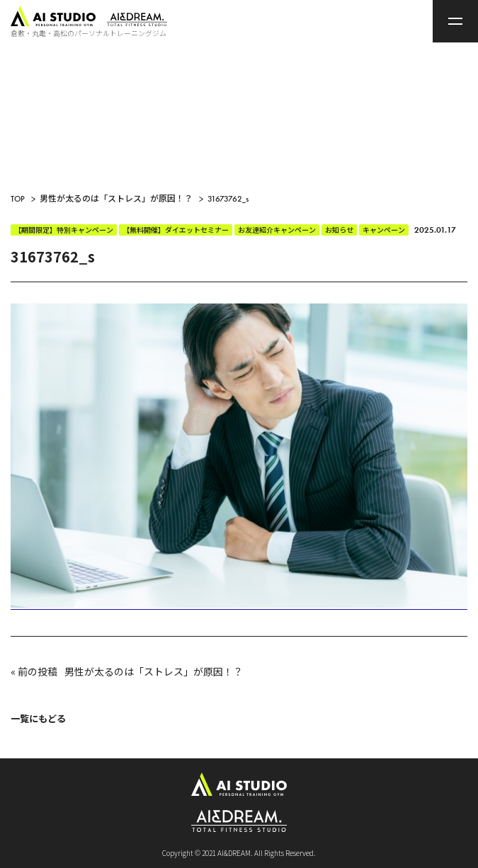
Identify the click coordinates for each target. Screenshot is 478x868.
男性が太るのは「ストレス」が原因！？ (154, 671)
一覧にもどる (38, 718)
